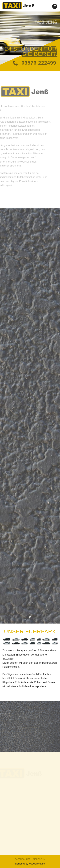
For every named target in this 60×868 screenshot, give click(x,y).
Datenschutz (22, 859)
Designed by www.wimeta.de (30, 864)
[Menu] (55, 6)
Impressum (39, 859)
